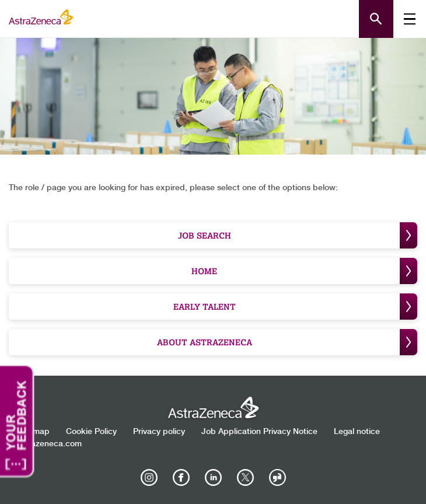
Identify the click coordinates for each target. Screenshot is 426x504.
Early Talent (296, 307)
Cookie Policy (91, 432)
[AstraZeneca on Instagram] (149, 478)
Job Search (298, 235)
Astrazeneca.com (49, 444)
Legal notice (357, 432)
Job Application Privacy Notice (259, 432)
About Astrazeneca (287, 342)
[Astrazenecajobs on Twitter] (245, 478)
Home (304, 271)
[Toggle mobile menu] (410, 19)
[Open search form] (376, 19)
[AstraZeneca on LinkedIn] (213, 478)
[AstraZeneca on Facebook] (181, 478)
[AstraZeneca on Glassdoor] (277, 478)
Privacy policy (159, 432)
